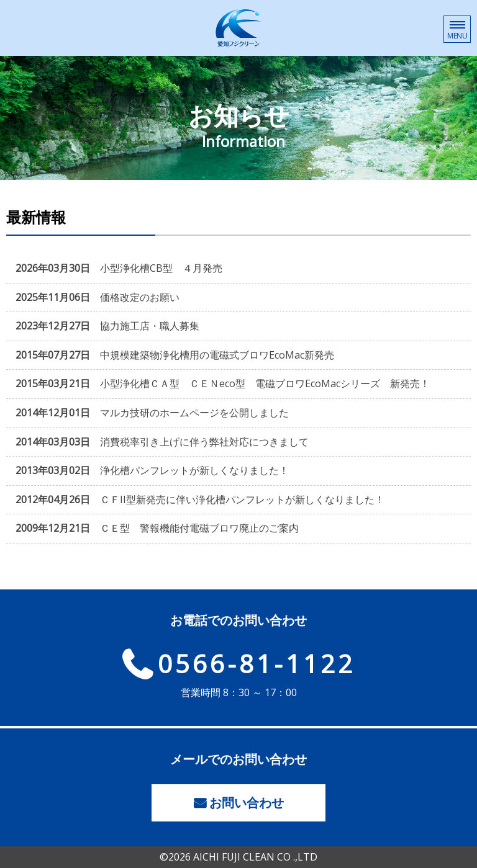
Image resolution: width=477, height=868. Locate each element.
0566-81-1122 (257, 664)
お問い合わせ (247, 803)
